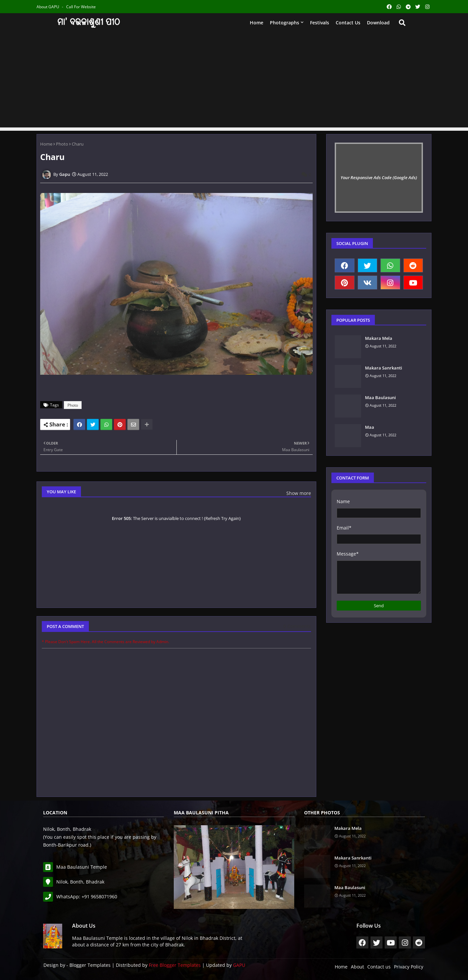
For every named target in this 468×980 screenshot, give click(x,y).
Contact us (348, 23)
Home (257, 23)
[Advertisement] (234, 81)
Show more (299, 493)
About (357, 967)
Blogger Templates (90, 965)
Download (378, 23)
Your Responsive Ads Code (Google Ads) (379, 177)
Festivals (320, 23)
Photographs (285, 23)
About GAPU (48, 7)
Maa (370, 427)
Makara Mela (379, 338)
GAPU (239, 965)
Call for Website (81, 7)
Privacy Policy (409, 967)
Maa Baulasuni (380, 397)
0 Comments (297, 626)
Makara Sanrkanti (384, 368)
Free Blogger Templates (175, 965)
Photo (62, 144)
